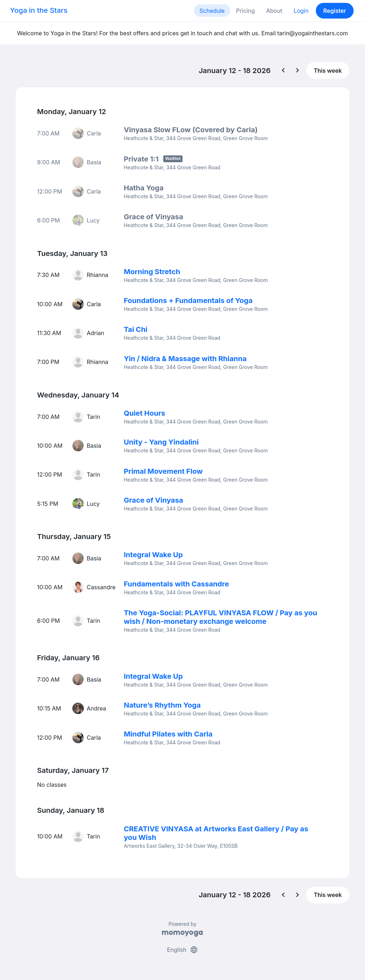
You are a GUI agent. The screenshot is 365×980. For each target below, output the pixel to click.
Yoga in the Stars (39, 10)
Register (335, 11)
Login (301, 11)
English (182, 947)
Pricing (245, 11)
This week (328, 71)
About (274, 11)
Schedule (212, 11)
